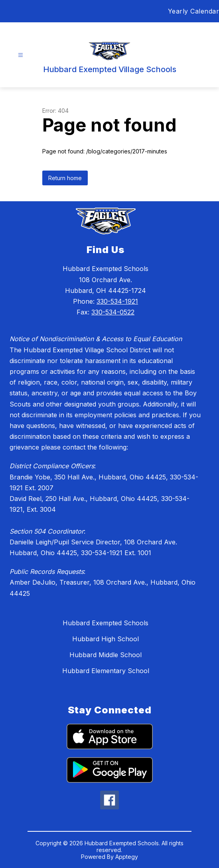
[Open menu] (21, 55)
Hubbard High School (106, 639)
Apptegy (127, 857)
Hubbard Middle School (106, 655)
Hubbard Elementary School (106, 671)
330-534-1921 (117, 301)
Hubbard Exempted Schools (106, 623)
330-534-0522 (113, 312)
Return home (65, 178)
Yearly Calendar (194, 11)
